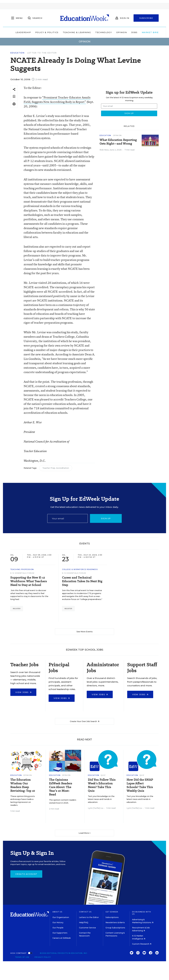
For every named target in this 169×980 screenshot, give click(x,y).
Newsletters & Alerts (115, 922)
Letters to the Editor (89, 917)
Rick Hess (104, 150)
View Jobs (23, 692)
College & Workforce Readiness (80, 569)
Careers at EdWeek (62, 938)
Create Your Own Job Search (85, 721)
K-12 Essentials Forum (22, 573)
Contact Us (85, 912)
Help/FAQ (84, 922)
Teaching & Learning (72, 32)
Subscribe (146, 18)
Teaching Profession (22, 569)
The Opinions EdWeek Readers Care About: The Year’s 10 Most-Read (61, 787)
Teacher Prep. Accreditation (56, 468)
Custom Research (142, 944)
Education (17, 53)
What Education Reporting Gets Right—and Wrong (118, 142)
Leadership (19, 32)
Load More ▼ (85, 833)
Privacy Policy (43, 957)
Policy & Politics (42, 32)
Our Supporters (60, 933)
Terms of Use (22, 957)
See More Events (85, 632)
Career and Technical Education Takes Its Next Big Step (82, 581)
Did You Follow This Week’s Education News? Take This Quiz (102, 785)
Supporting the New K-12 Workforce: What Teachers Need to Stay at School (29, 581)
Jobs (130, 32)
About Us (57, 912)
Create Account (26, 874)
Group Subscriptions (115, 928)
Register (17, 609)
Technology (99, 32)
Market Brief (148, 32)
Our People (58, 928)
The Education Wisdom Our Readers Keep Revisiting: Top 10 (23, 785)
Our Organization (61, 917)
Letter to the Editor (42, 53)
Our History (58, 922)
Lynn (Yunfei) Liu (96, 808)
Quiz (103, 775)
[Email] (68, 518)
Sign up (106, 518)
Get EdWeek (112, 912)
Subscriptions (112, 917)
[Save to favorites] (14, 97)
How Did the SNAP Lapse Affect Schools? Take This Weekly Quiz (140, 785)
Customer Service (87, 928)
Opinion (117, 32)
